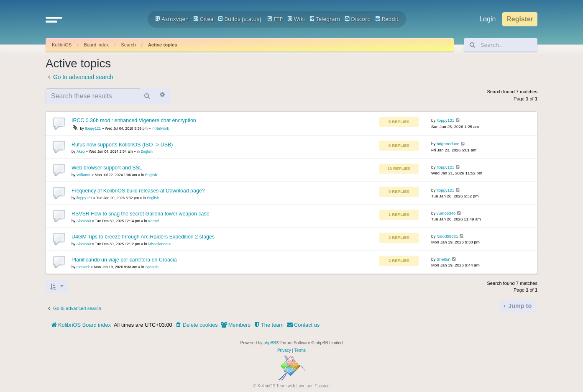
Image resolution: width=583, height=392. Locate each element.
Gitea (203, 19)
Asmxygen (172, 19)
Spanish (152, 267)
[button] (54, 19)
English (147, 151)
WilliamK (84, 175)
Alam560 (84, 221)
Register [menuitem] (520, 19)
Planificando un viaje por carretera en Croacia (124, 260)
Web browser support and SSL (107, 168)
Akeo (81, 151)
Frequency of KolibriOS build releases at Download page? (138, 191)
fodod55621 (447, 236)
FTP (275, 19)
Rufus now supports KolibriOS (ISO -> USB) (122, 145)
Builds (229, 19)
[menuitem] (197, 325)
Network (162, 128)
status (251, 19)
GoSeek (83, 267)
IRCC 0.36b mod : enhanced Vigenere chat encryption (134, 120)
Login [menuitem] (487, 19)
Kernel (153, 221)
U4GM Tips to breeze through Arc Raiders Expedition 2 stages (143, 237)
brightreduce (448, 144)
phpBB (270, 343)
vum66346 (446, 213)
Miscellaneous (160, 244)
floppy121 (93, 128)
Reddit (387, 19)
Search (128, 45)
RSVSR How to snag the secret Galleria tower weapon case (141, 214)
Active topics (163, 45)
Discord (358, 19)
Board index (96, 45)
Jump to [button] (519, 306)
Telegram (325, 19)
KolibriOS (62, 45)
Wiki (296, 19)
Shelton (444, 259)
